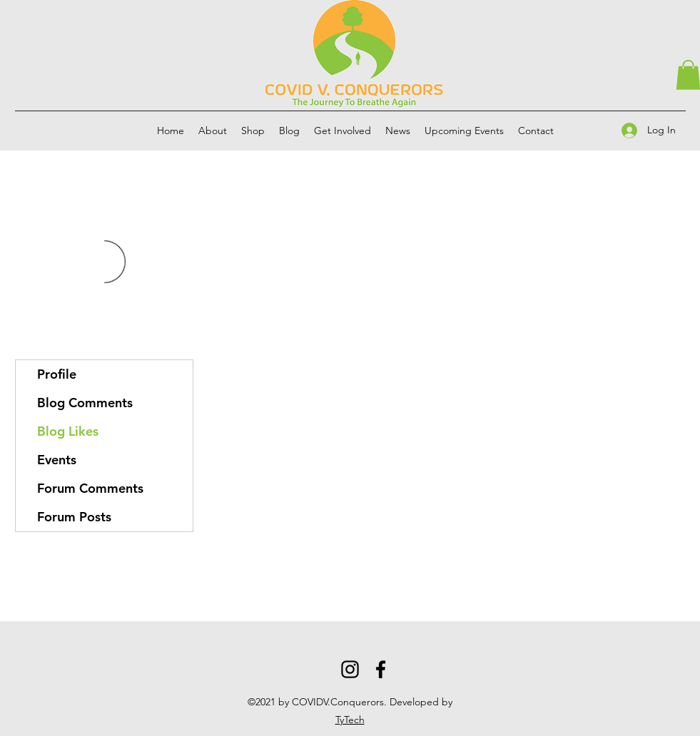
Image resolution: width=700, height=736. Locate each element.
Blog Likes (68, 431)
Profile (57, 374)
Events (57, 460)
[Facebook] (381, 669)
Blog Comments (85, 403)
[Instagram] (350, 669)
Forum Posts (74, 517)
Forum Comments (90, 488)
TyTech (350, 720)
